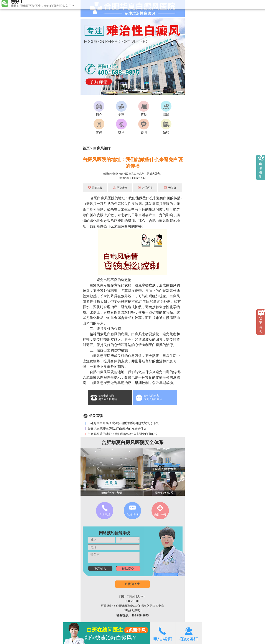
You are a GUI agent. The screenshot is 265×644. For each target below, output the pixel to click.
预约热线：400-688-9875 (133, 178)
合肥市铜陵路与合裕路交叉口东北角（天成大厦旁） (133, 174)
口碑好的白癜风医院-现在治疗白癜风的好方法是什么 (123, 423)
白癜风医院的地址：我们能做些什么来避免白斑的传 (122, 434)
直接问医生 (132, 584)
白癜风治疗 (102, 148)
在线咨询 (189, 633)
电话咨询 (163, 633)
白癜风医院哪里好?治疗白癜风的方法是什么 (117, 429)
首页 (86, 148)
